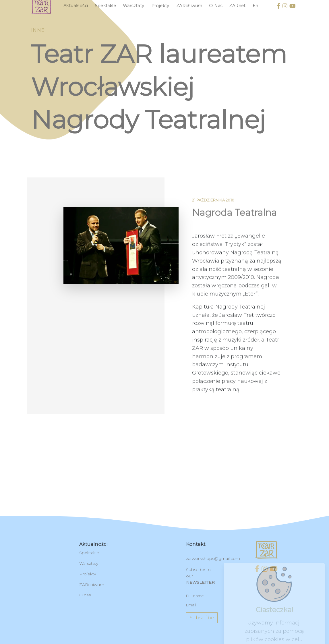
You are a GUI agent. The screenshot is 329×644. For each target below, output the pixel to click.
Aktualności (76, 6)
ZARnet (237, 6)
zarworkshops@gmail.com (213, 558)
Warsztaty (134, 6)
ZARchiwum (189, 6)
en (256, 6)
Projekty (160, 6)
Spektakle (105, 6)
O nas (216, 6)
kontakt (196, 544)
